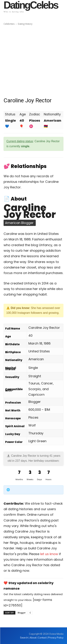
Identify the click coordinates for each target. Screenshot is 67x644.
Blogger (22, 613)
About (33, 638)
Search (24, 638)
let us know (49, 554)
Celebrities (9, 24)
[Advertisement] (33, 61)
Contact (42, 638)
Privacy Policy (56, 638)
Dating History (25, 24)
